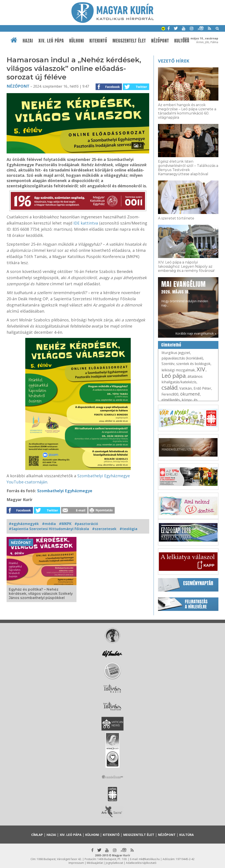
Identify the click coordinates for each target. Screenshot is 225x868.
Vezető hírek (174, 61)
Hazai (28, 41)
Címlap (37, 835)
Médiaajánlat (95, 863)
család (170, 387)
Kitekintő (98, 41)
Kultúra (182, 41)
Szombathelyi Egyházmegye (65, 491)
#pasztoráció (86, 524)
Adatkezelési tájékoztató (141, 863)
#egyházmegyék (24, 524)
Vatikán (186, 388)
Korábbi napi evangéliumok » (196, 333)
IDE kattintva (86, 223)
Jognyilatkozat (114, 863)
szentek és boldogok (193, 364)
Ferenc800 (170, 394)
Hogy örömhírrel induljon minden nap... (185, 293)
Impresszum (76, 863)
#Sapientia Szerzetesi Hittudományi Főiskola (49, 529)
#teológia (128, 529)
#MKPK (65, 524)
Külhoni (77, 41)
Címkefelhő (171, 345)
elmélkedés (171, 400)
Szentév (168, 364)
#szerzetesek (104, 529)
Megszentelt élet (129, 41)
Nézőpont (160, 41)
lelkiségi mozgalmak (178, 370)
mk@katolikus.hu (149, 859)
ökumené (190, 394)
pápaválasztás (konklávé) (182, 358)
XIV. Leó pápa (51, 41)
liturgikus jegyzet (176, 353)
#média (49, 524)
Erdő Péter (202, 388)
